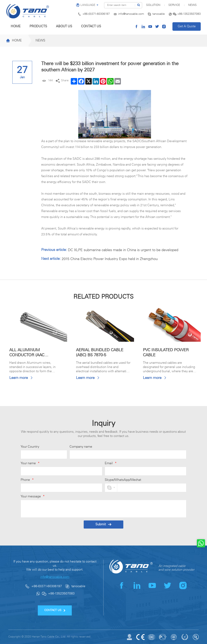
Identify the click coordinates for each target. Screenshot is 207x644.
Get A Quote (187, 26)
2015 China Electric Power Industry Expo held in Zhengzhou (110, 259)
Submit (103, 524)
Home (16, 26)
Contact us (91, 26)
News (192, 5)
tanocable (159, 14)
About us (64, 26)
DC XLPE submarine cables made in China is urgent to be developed (123, 250)
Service (174, 5)
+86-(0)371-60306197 (96, 14)
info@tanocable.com (131, 14)
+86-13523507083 (189, 14)
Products (38, 26)
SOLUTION (153, 5)
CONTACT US (55, 610)
